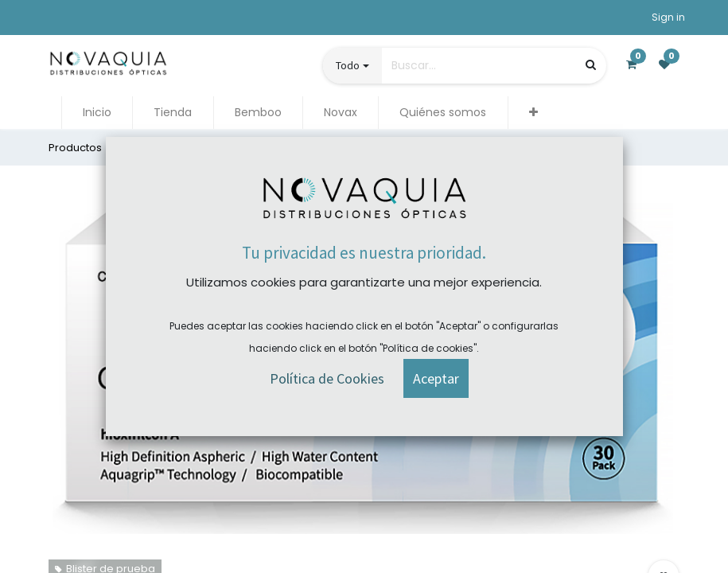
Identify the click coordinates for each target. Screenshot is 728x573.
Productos (75, 148)
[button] (533, 113)
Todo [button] (348, 65)
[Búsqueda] (591, 65)
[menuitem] (97, 113)
